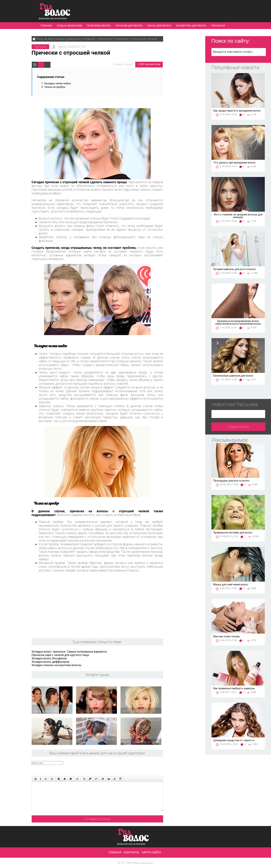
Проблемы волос (99, 26)
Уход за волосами (69, 26)
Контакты (132, 852)
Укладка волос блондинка (49, 658)
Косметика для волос (191, 26)
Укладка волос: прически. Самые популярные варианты (69, 652)
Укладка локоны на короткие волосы (57, 665)
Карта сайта (151, 852)
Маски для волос (159, 26)
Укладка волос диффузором (51, 662)
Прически (218, 26)
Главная (46, 26)
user (61, 47)
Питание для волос (129, 26)
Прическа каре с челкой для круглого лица (60, 655)
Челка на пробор (55, 87)
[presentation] (99, 768)
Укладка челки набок (58, 83)
